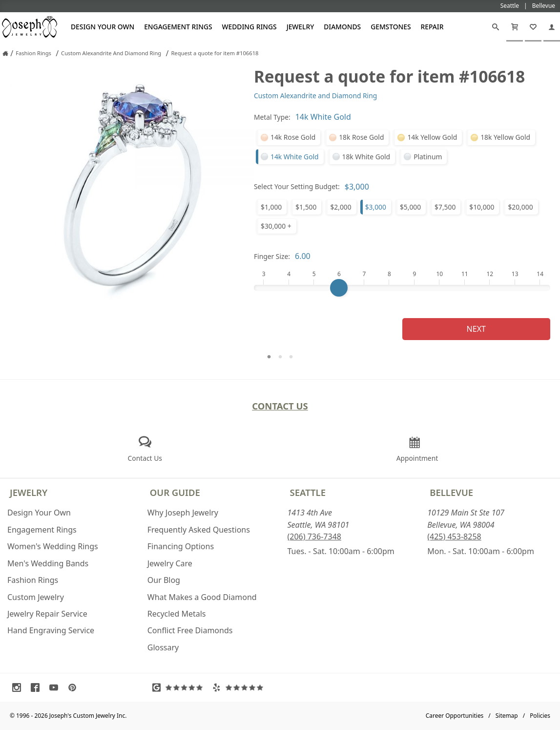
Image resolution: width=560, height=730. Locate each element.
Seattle (308, 492)
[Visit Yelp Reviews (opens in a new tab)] (240, 687)
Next (476, 329)
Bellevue (451, 492)
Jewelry (301, 27)
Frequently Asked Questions (199, 530)
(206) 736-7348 (314, 537)
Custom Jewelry (36, 597)
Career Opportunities (455, 716)
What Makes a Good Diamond (202, 597)
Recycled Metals (177, 614)
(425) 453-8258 (454, 537)
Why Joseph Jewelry (183, 513)
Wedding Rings (249, 27)
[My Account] (552, 27)
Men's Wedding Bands (48, 563)
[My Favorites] (533, 27)
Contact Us (280, 406)
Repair (432, 27)
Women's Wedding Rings (53, 546)
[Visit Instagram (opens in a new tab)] (19, 687)
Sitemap (507, 716)
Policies (540, 716)
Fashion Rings (33, 580)
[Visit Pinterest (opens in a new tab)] (75, 687)
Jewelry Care (170, 563)
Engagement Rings (178, 27)
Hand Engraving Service (51, 630)
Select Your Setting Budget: (297, 186)
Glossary (163, 647)
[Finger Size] (402, 288)
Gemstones (391, 27)
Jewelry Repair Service (47, 614)
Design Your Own (103, 27)
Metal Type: (272, 117)
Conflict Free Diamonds (190, 630)
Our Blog (164, 580)
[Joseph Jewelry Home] (5, 53)
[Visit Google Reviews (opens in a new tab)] (180, 687)
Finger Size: (272, 256)
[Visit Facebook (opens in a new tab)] (38, 687)
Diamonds (342, 27)
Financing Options (181, 546)
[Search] (496, 27)
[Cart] (515, 27)
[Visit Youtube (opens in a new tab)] (56, 687)
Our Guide (175, 492)
